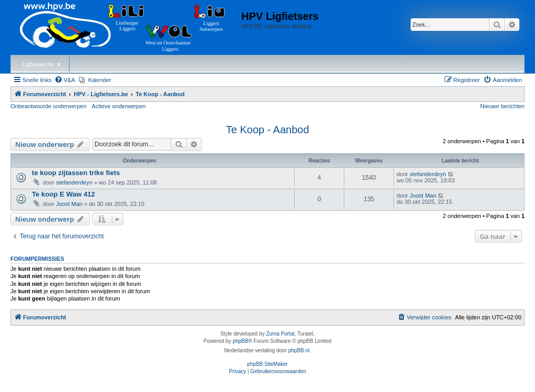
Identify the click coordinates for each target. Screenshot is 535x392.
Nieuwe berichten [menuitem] (502, 106)
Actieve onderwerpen (119, 106)
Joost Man (69, 204)
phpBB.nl (299, 350)
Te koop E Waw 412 (63, 194)
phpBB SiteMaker (267, 364)
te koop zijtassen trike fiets (76, 173)
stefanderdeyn (74, 182)
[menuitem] (65, 80)
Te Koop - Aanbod (267, 130)
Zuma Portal (280, 334)
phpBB (240, 341)
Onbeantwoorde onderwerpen (49, 106)
